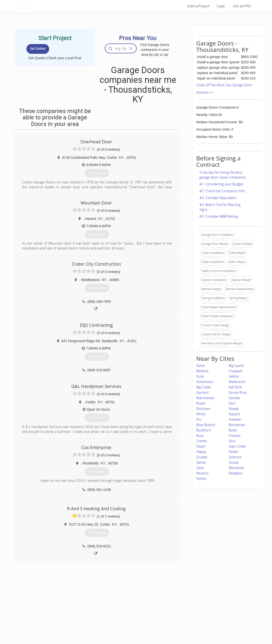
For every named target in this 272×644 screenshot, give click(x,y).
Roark (201, 403)
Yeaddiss (235, 473)
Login (221, 6)
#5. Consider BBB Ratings (219, 216)
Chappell (235, 371)
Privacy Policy (188, 608)
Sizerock (235, 457)
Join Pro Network (122, 603)
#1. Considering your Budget (221, 184)
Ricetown (203, 409)
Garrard (202, 392)
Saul (232, 403)
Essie (200, 376)
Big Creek (203, 387)
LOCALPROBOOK (48, 6)
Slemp (201, 462)
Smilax (234, 462)
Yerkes (201, 479)
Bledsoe (202, 371)
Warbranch (237, 382)
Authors (184, 614)
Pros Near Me (65, 608)
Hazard (234, 414)
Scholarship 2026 (191, 603)
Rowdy (234, 409)
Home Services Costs (71, 603)
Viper (200, 468)
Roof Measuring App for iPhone (132, 619)
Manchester (205, 398)
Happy (201, 452)
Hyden (234, 452)
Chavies (235, 435)
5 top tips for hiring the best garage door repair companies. (223, 175)
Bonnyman (237, 425)
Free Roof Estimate (69, 619)
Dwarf (201, 446)
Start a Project (198, 6)
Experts (116, 608)
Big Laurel (236, 366)
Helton (234, 376)
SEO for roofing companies (197, 624)
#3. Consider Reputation (218, 198)
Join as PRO (242, 6)
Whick (201, 414)
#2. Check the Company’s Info (222, 191)
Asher (201, 366)
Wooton (202, 473)
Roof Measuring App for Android (132, 624)
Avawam (235, 419)
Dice (232, 441)
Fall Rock (235, 387)
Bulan (233, 430)
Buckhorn (204, 430)
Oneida (234, 398)
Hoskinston (205, 382)
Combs (202, 441)
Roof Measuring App (125, 614)
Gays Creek (237, 446)
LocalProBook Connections (197, 619)
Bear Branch (206, 425)
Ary (199, 419)
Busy (200, 435)
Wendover (237, 468)
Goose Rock (238, 392)
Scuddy (202, 457)
